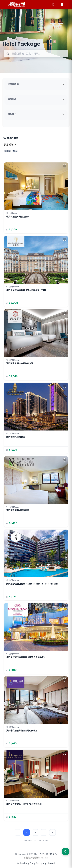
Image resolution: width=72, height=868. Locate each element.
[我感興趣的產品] (66, 851)
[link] (36, 198)
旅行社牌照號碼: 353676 (36, 858)
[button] (65, 166)
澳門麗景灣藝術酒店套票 (18, 510)
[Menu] (62, 4)
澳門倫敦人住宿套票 (16, 437)
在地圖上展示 (11, 151)
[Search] (53, 4)
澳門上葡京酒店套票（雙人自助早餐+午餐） (27, 290)
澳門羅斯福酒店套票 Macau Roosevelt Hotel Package (32, 584)
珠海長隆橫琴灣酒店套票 (18, 217)
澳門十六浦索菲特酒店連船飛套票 (22, 731)
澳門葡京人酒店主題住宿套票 (20, 364)
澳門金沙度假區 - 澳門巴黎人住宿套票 (24, 804)
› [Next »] (52, 832)
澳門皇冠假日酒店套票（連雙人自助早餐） (26, 657)
